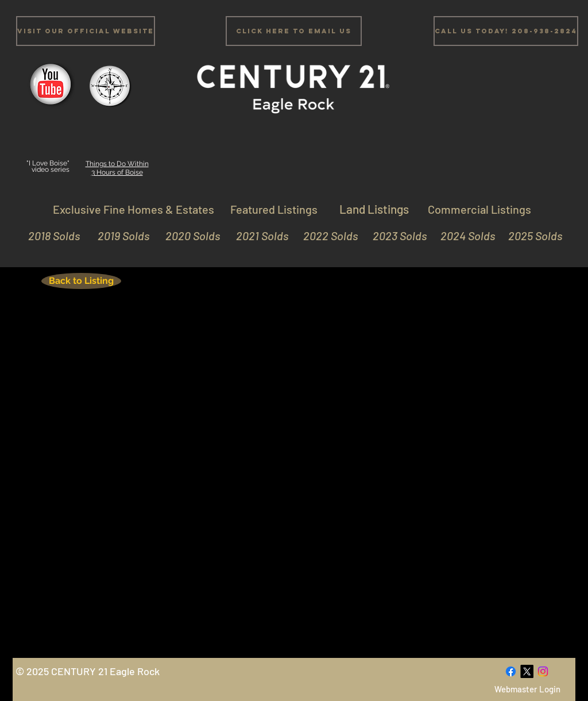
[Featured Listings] (274, 209)
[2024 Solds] (463, 236)
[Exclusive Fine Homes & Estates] (133, 209)
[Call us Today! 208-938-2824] (506, 31)
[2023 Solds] (395, 236)
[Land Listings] (374, 209)
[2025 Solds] (530, 236)
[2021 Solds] (256, 236)
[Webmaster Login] (527, 689)
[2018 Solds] (53, 236)
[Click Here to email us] (294, 31)
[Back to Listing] (81, 281)
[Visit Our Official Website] (86, 31)
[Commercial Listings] (479, 209)
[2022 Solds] (326, 236)
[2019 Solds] (117, 236)
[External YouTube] (292, 478)
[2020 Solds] (188, 236)
